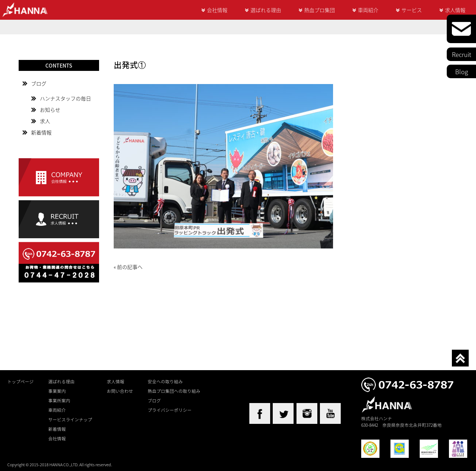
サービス (412, 10)
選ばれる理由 (266, 10)
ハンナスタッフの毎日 (65, 98)
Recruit (462, 54)
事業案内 (57, 391)
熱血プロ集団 (320, 10)
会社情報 (217, 10)
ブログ (39, 83)
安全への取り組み (165, 381)
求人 (45, 121)
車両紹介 (368, 10)
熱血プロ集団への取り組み (174, 391)
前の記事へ (130, 267)
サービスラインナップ (70, 419)
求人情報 (455, 10)
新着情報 (41, 132)
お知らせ (50, 110)
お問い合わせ (120, 391)
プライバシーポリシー (170, 410)
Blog (462, 71)
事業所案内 (59, 400)
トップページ (20, 381)
